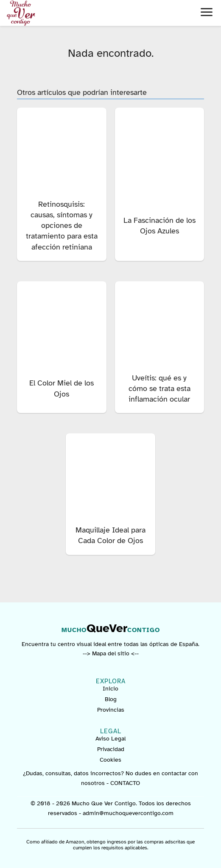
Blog (111, 699)
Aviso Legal (110, 739)
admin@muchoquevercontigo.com (128, 813)
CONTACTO (125, 783)
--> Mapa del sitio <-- (111, 653)
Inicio (110, 689)
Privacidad (111, 749)
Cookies (110, 760)
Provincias (111, 710)
